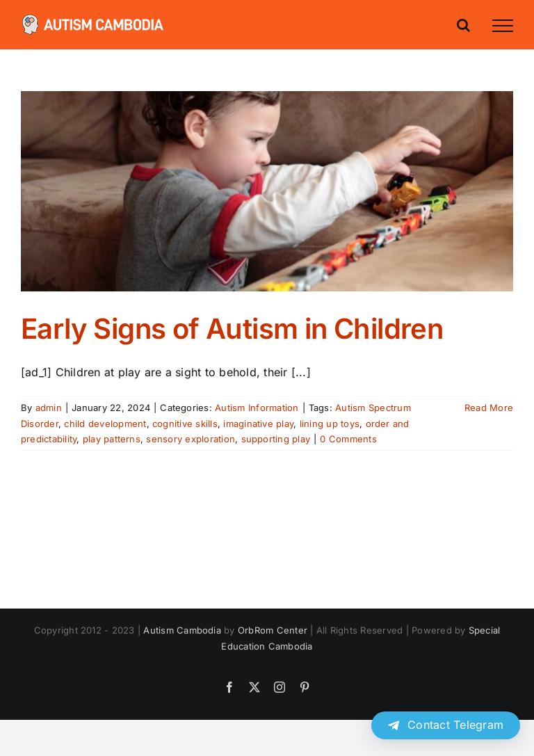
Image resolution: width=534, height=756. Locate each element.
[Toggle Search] (463, 25)
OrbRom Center (273, 630)
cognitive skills (185, 424)
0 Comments (348, 439)
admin (49, 408)
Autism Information (257, 408)
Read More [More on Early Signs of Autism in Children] (489, 408)
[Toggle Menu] (503, 26)
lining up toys (330, 424)
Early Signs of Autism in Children (232, 329)
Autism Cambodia (182, 630)
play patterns (112, 439)
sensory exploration (191, 439)
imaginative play (258, 424)
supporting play (276, 439)
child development (105, 424)
